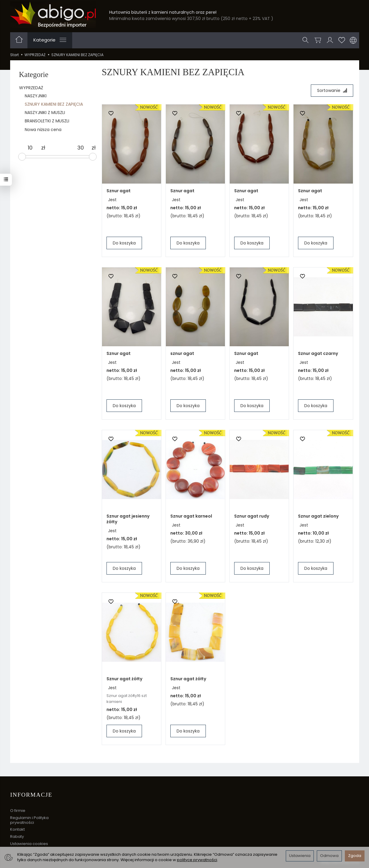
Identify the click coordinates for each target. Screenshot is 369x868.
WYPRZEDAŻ (31, 88)
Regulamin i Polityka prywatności (29, 820)
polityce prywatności (197, 860)
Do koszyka (124, 243)
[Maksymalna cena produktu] (81, 148)
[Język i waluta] (353, 40)
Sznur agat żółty (124, 679)
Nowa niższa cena (43, 130)
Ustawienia (300, 856)
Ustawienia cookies (29, 843)
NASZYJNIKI (36, 96)
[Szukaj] (306, 40)
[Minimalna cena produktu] (30, 148)
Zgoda (355, 856)
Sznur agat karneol (191, 516)
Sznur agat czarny (318, 353)
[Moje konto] (330, 40)
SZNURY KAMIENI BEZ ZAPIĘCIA (54, 104)
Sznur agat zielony (318, 516)
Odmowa (329, 856)
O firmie (18, 810)
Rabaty (17, 836)
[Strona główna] (53, 15)
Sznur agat (119, 191)
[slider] (22, 157)
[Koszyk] (318, 40)
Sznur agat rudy (252, 516)
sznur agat (182, 354)
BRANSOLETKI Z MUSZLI (47, 121)
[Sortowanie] (332, 91)
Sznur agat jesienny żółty (128, 519)
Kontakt (17, 829)
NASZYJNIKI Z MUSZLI (45, 113)
